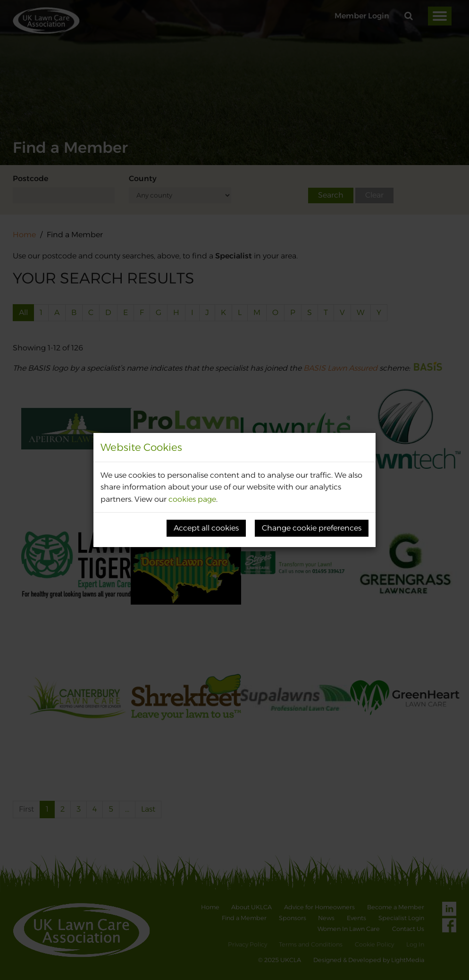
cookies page (192, 499)
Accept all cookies (206, 528)
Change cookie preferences (312, 528)
